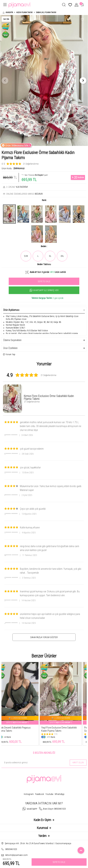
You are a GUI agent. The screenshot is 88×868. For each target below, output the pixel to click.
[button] (5, 81)
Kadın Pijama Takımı (24, 12)
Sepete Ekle (44, 281)
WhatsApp (60, 794)
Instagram (29, 794)
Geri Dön (6, 19)
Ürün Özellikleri (44, 348)
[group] (44, 80)
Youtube (49, 794)
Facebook (40, 794)
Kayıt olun (78, 762)
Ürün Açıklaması (44, 310)
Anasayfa (8, 12)
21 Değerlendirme (31, 164)
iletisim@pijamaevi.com (16, 855)
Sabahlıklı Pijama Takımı (46, 12)
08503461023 (11, 849)
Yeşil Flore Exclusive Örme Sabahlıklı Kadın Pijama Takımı (64, 729)
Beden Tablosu (44, 264)
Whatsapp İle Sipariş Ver (44, 290)
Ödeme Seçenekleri (44, 340)
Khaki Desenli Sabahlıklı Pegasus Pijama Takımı (19, 729)
